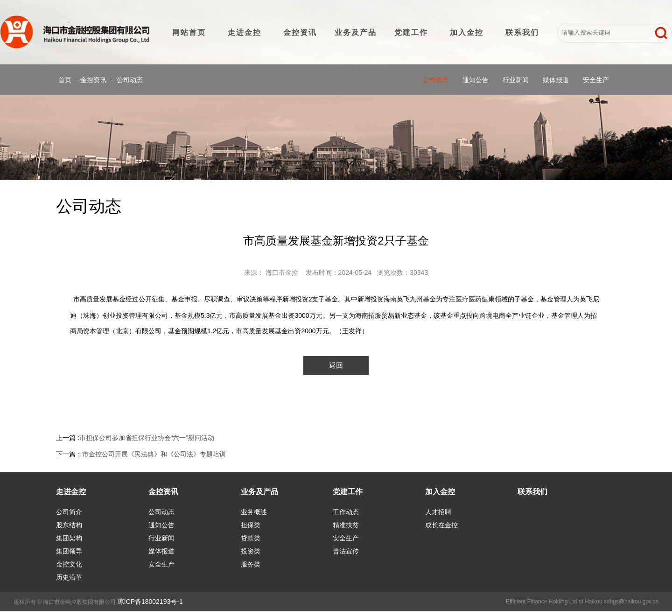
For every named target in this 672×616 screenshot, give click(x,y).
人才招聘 (438, 512)
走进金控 (245, 32)
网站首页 (189, 32)
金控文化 (69, 564)
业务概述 (254, 512)
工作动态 (346, 512)
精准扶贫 (346, 525)
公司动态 (130, 80)
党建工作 (411, 32)
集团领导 (69, 551)
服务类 (251, 564)
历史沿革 (69, 577)
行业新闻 (516, 80)
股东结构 (69, 525)
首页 (65, 80)
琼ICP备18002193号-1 (150, 602)
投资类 (251, 551)
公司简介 (69, 512)
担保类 (251, 525)
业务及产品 (356, 32)
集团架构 (69, 538)
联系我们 (522, 32)
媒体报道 (556, 80)
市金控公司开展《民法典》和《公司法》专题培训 (154, 454)
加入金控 (467, 32)
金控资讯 (300, 32)
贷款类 (251, 538)
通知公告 (476, 80)
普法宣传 (346, 551)
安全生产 (596, 80)
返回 (336, 365)
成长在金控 (441, 525)
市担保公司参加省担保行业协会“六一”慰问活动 (147, 438)
